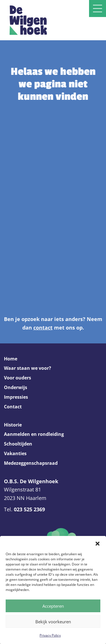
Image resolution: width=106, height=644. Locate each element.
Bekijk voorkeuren (53, 622)
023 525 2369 (29, 509)
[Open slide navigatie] (98, 9)
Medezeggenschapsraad (31, 463)
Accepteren (53, 606)
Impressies (16, 397)
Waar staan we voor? (28, 368)
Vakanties (15, 453)
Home (11, 359)
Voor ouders (18, 378)
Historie (13, 425)
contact (43, 328)
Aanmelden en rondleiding (34, 434)
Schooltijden (18, 444)
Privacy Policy (50, 635)
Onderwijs (16, 387)
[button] (98, 543)
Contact (13, 407)
